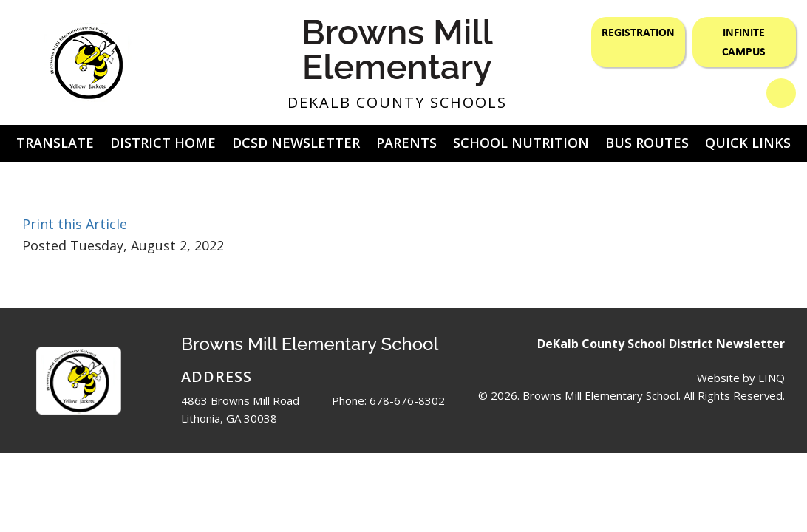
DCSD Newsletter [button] (296, 143)
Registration (638, 32)
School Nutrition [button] (521, 143)
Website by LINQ (741, 378)
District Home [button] (163, 143)
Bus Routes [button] (647, 143)
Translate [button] (55, 143)
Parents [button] (406, 143)
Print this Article (75, 224)
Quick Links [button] (748, 143)
